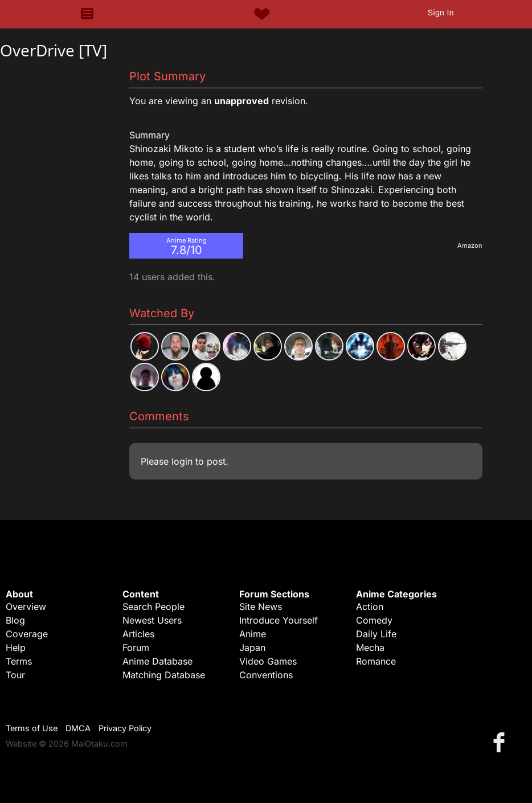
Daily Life (376, 634)
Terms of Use (32, 728)
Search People (154, 607)
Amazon (470, 245)
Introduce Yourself (279, 620)
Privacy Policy (125, 728)
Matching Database (164, 675)
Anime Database (157, 661)
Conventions (266, 675)
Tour (15, 675)
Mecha (370, 648)
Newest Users (152, 620)
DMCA (78, 728)
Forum (136, 648)
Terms (19, 661)
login (182, 461)
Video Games (268, 661)
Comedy (374, 620)
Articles (138, 634)
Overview (26, 607)
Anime (253, 634)
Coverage (27, 634)
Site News (261, 607)
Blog (15, 620)
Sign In (441, 13)
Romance (376, 661)
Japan (252, 648)
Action (370, 607)
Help (16, 648)
